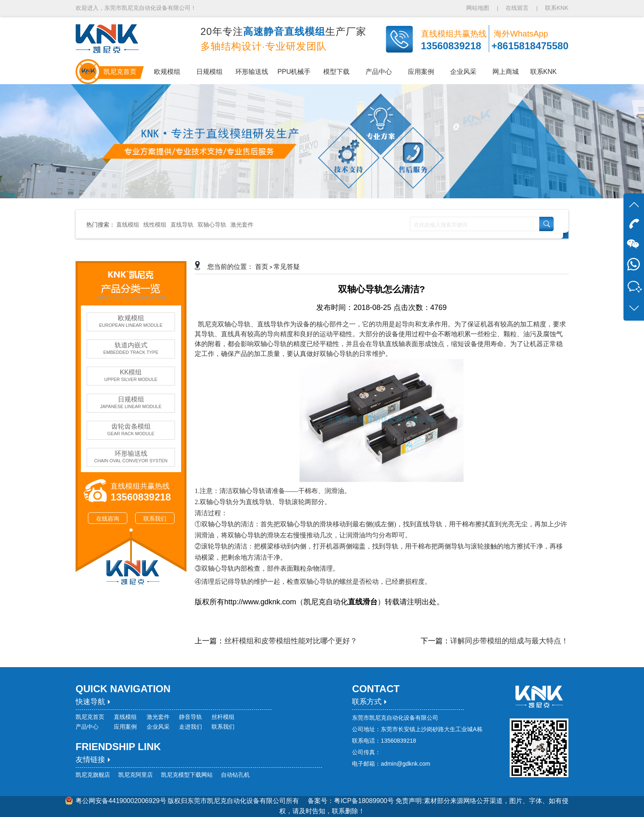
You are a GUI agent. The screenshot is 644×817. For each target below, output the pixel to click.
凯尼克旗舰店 (93, 775)
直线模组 (128, 225)
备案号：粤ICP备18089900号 (352, 801)
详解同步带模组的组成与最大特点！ (509, 641)
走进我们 (191, 727)
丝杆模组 (223, 717)
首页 (262, 267)
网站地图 (478, 8)
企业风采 (158, 727)
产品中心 (87, 727)
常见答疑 (287, 267)
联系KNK (557, 8)
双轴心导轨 (212, 225)
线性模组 (155, 225)
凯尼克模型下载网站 (187, 775)
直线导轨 (182, 225)
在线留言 (517, 8)
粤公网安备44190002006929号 (121, 801)
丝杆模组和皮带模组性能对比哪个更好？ (291, 641)
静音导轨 (191, 717)
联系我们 (155, 519)
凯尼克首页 (90, 717)
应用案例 (125, 727)
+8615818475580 (530, 46)
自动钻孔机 (235, 775)
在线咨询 (108, 519)
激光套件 (242, 225)
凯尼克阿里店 (136, 775)
